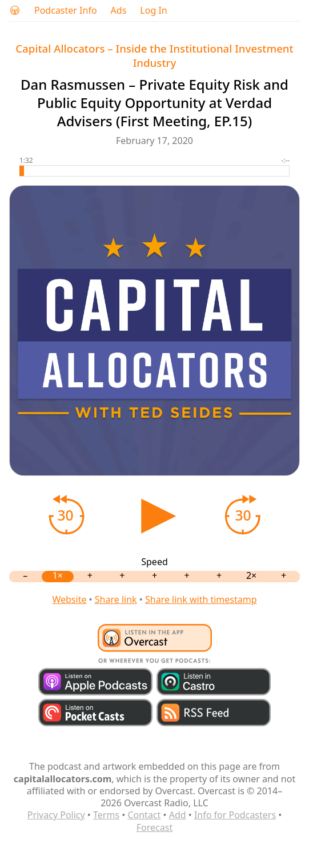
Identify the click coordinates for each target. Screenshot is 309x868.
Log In (153, 11)
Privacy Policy (56, 815)
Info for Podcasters (235, 815)
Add (178, 815)
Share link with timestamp (201, 599)
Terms (106, 815)
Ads (119, 11)
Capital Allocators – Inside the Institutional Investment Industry (154, 55)
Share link (116, 599)
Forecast (154, 827)
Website (69, 599)
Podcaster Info (66, 11)
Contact (144, 815)
